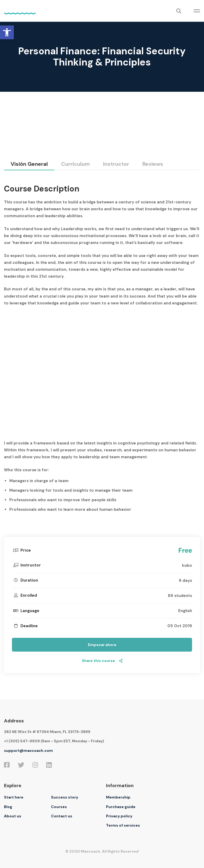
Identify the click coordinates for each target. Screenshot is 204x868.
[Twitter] (21, 765)
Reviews (153, 164)
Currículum (75, 164)
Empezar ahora (102, 645)
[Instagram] (35, 765)
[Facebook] (7, 765)
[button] (7, 32)
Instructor (116, 164)
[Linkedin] (49, 765)
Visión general (29, 164)
